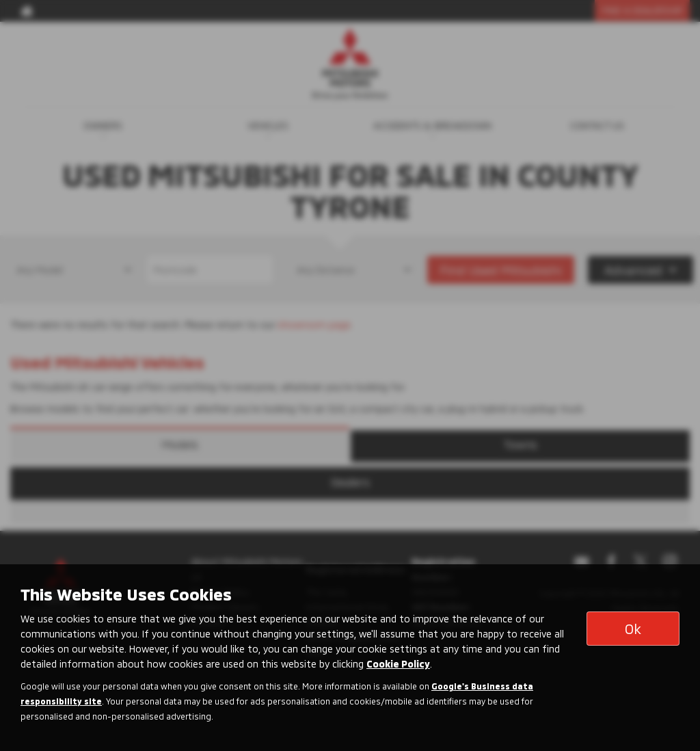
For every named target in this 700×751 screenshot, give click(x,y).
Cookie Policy (398, 664)
